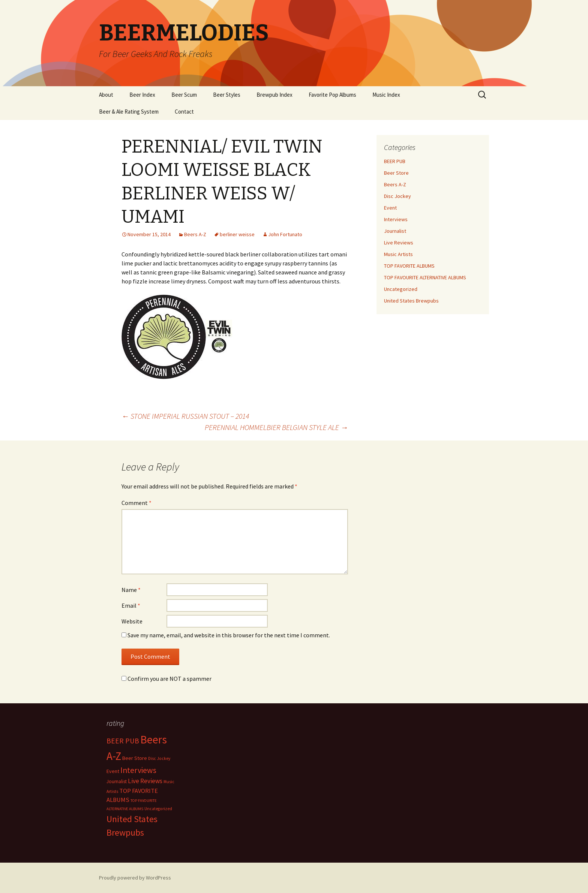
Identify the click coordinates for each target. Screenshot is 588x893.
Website (132, 621)
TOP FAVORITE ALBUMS (409, 266)
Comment (136, 503)
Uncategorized (401, 289)
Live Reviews (399, 243)
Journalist (395, 231)
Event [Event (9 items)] (113, 771)
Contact (184, 112)
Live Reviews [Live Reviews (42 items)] (145, 781)
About (106, 95)
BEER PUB (395, 161)
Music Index (386, 95)
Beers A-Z (195, 234)
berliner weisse (237, 234)
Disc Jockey (397, 196)
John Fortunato (285, 234)
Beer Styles (227, 95)
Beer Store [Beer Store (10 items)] (135, 758)
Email (131, 605)
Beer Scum (184, 95)
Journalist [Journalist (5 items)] (117, 781)
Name (131, 590)
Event (390, 208)
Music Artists (398, 254)
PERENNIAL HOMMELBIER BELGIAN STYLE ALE (276, 427)
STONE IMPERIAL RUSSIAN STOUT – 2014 (185, 416)
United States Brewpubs (411, 301)
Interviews (396, 219)
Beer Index (142, 95)
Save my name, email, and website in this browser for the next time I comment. (229, 635)
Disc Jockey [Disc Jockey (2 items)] (159, 758)
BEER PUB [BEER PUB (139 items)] (123, 741)
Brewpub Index (274, 95)
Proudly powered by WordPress (135, 878)
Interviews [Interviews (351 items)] (138, 770)
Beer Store (396, 173)
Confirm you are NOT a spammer (166, 679)
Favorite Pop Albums (332, 95)
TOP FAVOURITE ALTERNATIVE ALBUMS (425, 277)
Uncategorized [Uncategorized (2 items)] (158, 809)
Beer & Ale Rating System (129, 112)
